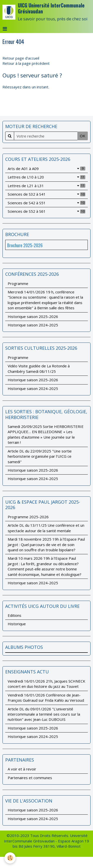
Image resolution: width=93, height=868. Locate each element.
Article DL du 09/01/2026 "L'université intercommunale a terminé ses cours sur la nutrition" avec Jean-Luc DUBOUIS (44, 714)
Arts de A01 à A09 (46, 169)
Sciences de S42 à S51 (46, 203)
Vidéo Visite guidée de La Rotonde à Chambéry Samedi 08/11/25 (39, 368)
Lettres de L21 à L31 (46, 186)
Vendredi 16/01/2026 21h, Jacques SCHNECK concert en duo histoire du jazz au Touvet (46, 684)
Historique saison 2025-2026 (33, 316)
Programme (18, 283)
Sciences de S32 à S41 (46, 194)
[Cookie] (10, 858)
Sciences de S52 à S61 (46, 211)
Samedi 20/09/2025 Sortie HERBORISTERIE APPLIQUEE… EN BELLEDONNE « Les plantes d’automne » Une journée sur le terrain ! (46, 434)
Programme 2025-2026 (28, 517)
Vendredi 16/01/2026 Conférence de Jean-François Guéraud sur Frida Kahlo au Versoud (46, 698)
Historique (17, 624)
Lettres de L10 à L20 (46, 177)
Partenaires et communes (30, 778)
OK (83, 136)
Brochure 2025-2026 (25, 245)
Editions (15, 615)
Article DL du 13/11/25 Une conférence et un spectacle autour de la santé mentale (46, 528)
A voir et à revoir (22, 769)
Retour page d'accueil (21, 58)
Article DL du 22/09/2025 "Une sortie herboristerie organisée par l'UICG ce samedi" (40, 456)
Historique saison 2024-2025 (33, 325)
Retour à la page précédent (26, 63)
